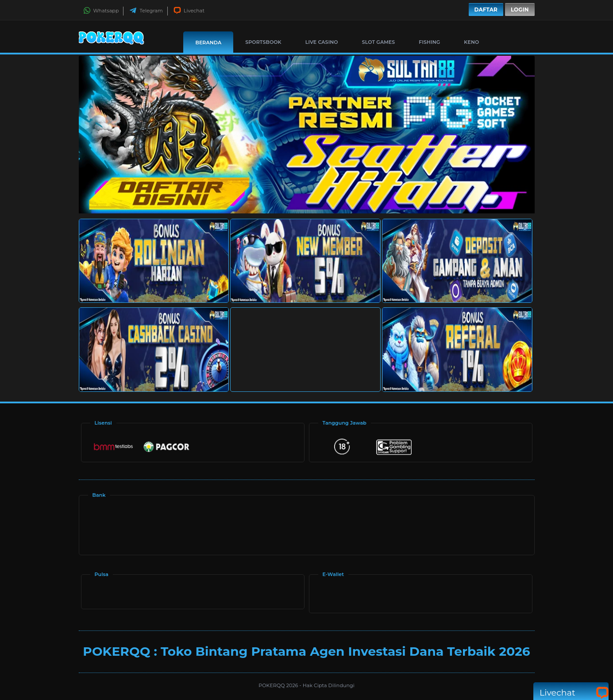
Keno (471, 42)
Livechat (189, 11)
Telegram (146, 11)
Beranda (208, 43)
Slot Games (379, 42)
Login (520, 10)
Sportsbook (263, 42)
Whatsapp (101, 11)
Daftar (486, 10)
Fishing (429, 42)
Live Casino (322, 42)
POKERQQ (272, 685)
